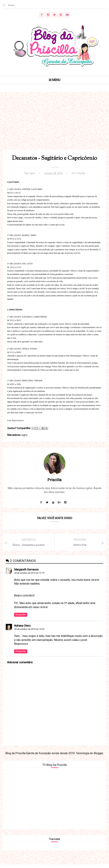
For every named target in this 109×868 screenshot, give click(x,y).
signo (32, 175)
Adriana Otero (23, 628)
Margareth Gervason (27, 572)
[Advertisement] (55, 126)
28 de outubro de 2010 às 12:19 (29, 576)
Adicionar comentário (20, 665)
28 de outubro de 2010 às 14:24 (29, 632)
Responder (21, 617)
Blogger (98, 756)
